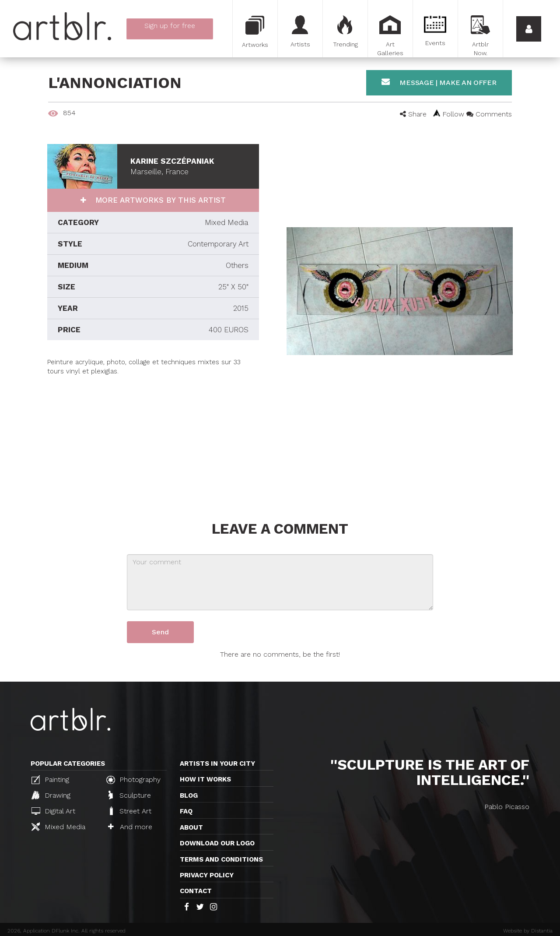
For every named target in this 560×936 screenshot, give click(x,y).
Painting (50, 780)
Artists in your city (217, 764)
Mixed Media (58, 827)
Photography (133, 780)
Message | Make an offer (439, 82)
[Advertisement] (153, 438)
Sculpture (130, 795)
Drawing (51, 795)
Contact (196, 891)
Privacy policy (207, 875)
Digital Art (53, 811)
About (191, 827)
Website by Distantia (528, 931)
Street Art (130, 811)
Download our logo (217, 843)
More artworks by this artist (159, 200)
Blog (189, 795)
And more (130, 827)
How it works (205, 779)
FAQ (186, 811)
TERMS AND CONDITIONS (221, 859)
